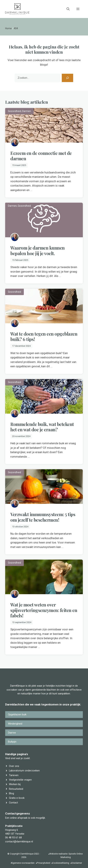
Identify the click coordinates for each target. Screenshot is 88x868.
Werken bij (15, 784)
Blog (11, 793)
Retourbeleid (16, 789)
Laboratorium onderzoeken (24, 771)
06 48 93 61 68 (13, 838)
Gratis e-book (17, 798)
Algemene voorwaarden (23, 863)
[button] (68, 9)
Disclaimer (77, 863)
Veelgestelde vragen (20, 780)
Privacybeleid (43, 863)
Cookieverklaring (61, 863)
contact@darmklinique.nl (19, 842)
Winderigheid (15, 724)
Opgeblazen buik (17, 714)
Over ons (14, 766)
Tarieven (14, 775)
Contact (13, 803)
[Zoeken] (67, 78)
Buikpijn (12, 742)
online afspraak (19, 818)
